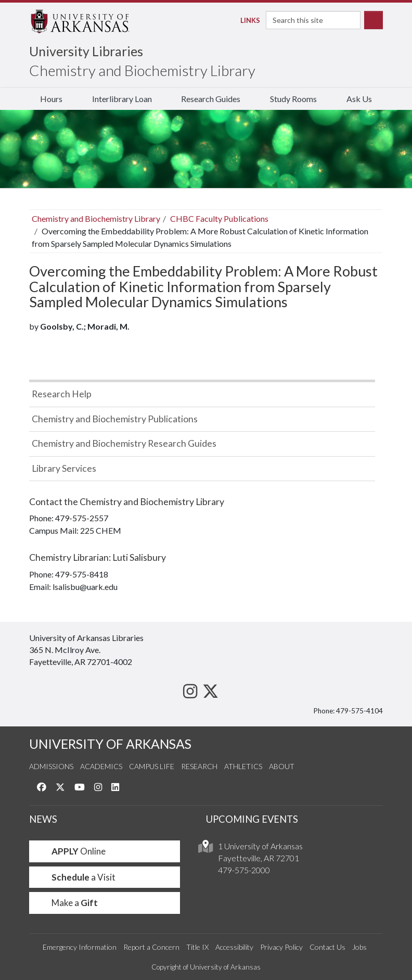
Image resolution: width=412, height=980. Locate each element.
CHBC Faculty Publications (219, 218)
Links (247, 20)
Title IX (197, 947)
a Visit (76, 877)
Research (199, 766)
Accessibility (234, 947)
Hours (51, 99)
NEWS (43, 819)
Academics (101, 766)
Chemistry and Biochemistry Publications (115, 419)
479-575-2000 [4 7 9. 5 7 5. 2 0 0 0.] (244, 870)
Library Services (64, 468)
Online (72, 851)
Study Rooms (293, 99)
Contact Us (327, 947)
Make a (68, 903)
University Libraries (86, 51)
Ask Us (359, 99)
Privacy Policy (281, 947)
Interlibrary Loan (122, 99)
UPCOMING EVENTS (252, 819)
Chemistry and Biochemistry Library (142, 70)
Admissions (51, 766)
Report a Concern (151, 947)
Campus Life (152, 766)
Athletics (243, 766)
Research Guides (211, 99)
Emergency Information (80, 947)
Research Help (62, 394)
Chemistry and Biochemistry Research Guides (124, 443)
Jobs (359, 947)
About (282, 766)
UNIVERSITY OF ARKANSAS (110, 744)
